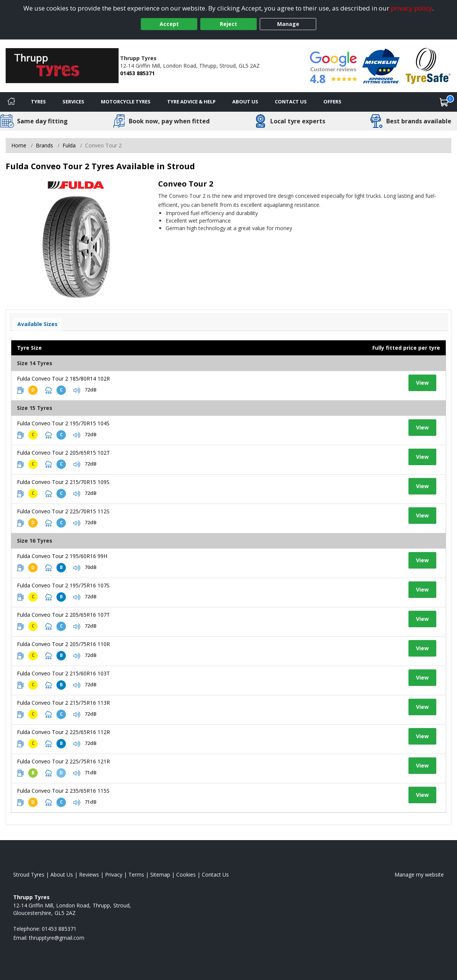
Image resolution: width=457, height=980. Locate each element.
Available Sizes (37, 324)
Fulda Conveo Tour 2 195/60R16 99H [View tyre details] (62, 556)
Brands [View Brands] (44, 145)
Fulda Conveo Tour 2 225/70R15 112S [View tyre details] (63, 511)
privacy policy (411, 8)
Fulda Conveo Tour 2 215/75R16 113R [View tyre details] (63, 703)
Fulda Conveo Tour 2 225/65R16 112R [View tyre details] (63, 732)
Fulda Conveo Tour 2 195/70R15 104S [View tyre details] (63, 423)
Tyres (38, 102)
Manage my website (419, 875)
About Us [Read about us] (62, 875)
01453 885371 (137, 73)
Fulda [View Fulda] (69, 145)
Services (73, 102)
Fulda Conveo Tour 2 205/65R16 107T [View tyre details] (63, 615)
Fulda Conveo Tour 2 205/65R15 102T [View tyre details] (63, 453)
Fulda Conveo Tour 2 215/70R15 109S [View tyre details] (63, 482)
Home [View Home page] (19, 145)
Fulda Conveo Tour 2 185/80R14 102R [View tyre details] (63, 378)
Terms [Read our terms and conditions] (136, 875)
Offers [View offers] (332, 102)
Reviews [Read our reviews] (89, 875)
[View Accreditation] (381, 65)
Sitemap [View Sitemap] (160, 875)
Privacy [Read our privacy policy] (114, 875)
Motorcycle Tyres (126, 102)
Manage (288, 24)
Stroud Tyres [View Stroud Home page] (29, 875)
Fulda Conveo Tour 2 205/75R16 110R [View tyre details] (63, 644)
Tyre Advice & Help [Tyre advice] (191, 102)
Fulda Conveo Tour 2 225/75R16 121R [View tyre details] (63, 761)
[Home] (11, 102)
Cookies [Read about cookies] (186, 875)
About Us (245, 102)
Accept (169, 24)
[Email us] (57, 938)
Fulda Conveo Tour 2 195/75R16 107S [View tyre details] (63, 585)
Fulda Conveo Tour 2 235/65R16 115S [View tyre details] (63, 791)
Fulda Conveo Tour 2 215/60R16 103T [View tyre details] (63, 673)
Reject (228, 24)
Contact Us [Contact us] (291, 102)
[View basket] (444, 102)
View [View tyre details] (422, 383)
